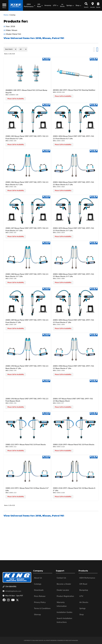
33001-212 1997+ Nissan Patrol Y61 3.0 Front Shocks (26, 444)
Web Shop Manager (72, 640)
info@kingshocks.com (13, 591)
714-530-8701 (11, 586)
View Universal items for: (34, 516)
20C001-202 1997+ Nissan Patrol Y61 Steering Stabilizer (74, 90)
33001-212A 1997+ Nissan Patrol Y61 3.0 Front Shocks (74, 444)
